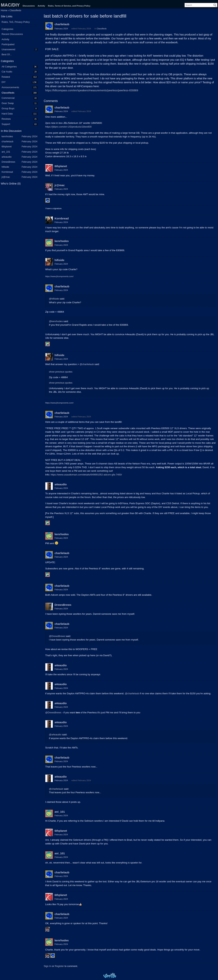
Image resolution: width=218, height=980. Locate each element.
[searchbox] (201, 5)
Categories (8, 29)
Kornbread (62, 218)
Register (59, 966)
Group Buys (8, 108)
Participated (8, 44)
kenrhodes (62, 241)
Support (6, 124)
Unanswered (8, 49)
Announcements (10, 87)
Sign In (48, 966)
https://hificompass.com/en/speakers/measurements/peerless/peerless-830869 (92, 90)
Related (6, 77)
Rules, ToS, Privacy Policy (16, 22)
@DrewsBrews (57, 636)
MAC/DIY (10, 5)
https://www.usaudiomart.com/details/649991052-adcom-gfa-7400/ (86, 475)
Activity (41, 6)
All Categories (9, 67)
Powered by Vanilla (110, 976)
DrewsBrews (63, 605)
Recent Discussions (12, 34)
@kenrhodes (56, 321)
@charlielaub (87, 364)
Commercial (8, 98)
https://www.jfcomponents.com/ (59, 276)
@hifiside (54, 299)
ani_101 (60, 812)
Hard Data (7, 114)
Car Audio (7, 72)
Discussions (29, 6)
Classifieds (8, 93)
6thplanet (61, 166)
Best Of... (7, 54)
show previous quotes (61, 372)
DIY (4, 82)
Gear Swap (8, 103)
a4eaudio (61, 484)
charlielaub (62, 24)
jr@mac (60, 185)
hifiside (60, 260)
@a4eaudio (55, 735)
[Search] (215, 5)
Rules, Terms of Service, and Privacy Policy (69, 6)
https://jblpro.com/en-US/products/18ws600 (69, 127)
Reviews (6, 119)
